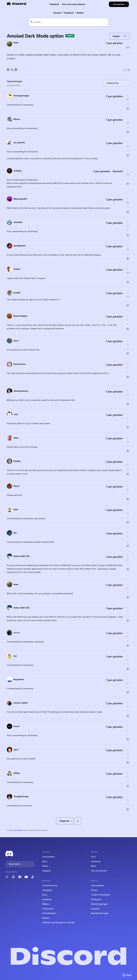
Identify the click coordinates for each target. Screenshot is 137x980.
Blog (45, 895)
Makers (46, 904)
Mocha (17, 119)
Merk (94, 866)
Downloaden (48, 857)
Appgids (46, 871)
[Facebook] (8, 70)
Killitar (17, 773)
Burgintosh (19, 680)
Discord (57, 13)
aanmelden (19, 830)
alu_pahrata (19, 143)
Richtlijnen (96, 899)
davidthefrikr (20, 246)
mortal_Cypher (21, 703)
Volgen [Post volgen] (116, 36)
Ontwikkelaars (49, 913)
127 (127, 70)
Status (45, 866)
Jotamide (18, 222)
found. (17, 726)
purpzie (17, 293)
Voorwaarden (97, 886)
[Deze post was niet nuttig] (128, 52)
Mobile (80, 13)
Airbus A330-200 (22, 556)
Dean (16, 438)
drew (16, 43)
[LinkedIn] (16, 70)
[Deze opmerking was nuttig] (128, 95)
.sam (16, 414)
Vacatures (96, 861)
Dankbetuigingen (99, 904)
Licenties (95, 909)
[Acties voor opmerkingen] (128, 109)
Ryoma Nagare (20, 316)
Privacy (94, 890)
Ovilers (17, 269)
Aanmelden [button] (119, 4)
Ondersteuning (50, 886)
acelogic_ (18, 171)
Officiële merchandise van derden (59, 923)
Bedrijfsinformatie (100, 913)
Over (93, 857)
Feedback (55, 4)
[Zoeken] (68, 22)
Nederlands (15, 864)
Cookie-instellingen (101, 895)
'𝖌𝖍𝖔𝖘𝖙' (16, 750)
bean (16, 509)
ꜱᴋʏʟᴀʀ (17, 633)
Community (48, 909)
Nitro (45, 861)
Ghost (16, 486)
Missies (46, 918)
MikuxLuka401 (20, 199)
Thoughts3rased (21, 797)
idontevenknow (21, 391)
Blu (15, 533)
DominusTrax (20, 364)
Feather (17, 461)
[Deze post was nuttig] (128, 44)
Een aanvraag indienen (74, 4)
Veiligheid (47, 890)
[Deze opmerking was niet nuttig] (128, 104)
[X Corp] (12, 70)
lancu (16, 341)
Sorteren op (114, 83)
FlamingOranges (21, 96)
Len (15, 656)
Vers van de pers (99, 871)
